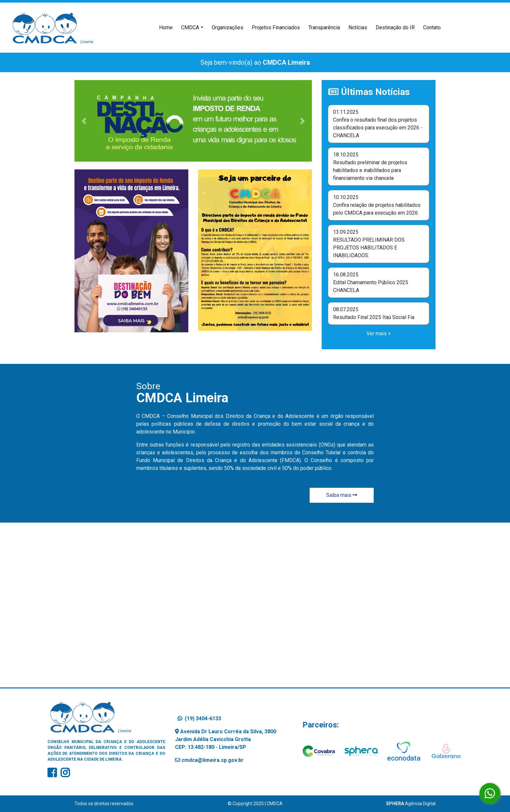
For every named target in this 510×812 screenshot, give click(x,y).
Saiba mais (342, 495)
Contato (432, 27)
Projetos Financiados (276, 27)
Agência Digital (411, 804)
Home (167, 27)
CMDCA (190, 27)
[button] (84, 121)
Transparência (324, 27)
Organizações (228, 27)
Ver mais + (379, 333)
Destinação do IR (395, 27)
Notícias (358, 27)
